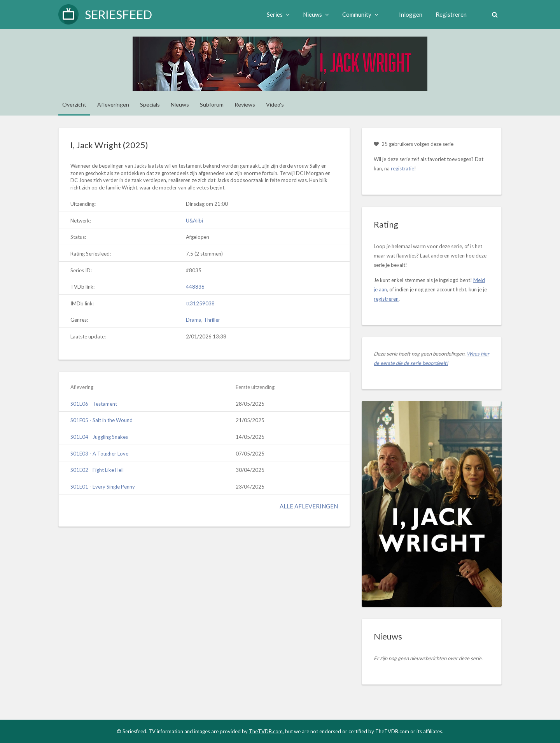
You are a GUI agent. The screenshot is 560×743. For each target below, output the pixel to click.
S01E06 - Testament (94, 404)
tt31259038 (200, 303)
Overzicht (74, 104)
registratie (402, 168)
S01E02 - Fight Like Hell (97, 470)
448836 (195, 287)
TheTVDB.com (266, 731)
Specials (150, 104)
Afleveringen (113, 104)
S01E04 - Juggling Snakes (99, 437)
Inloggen (408, 14)
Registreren (448, 14)
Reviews (245, 104)
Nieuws (313, 14)
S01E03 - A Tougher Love (99, 454)
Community (358, 14)
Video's (275, 104)
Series (276, 14)
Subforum (212, 104)
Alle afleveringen (309, 506)
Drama (194, 320)
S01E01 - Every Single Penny (103, 487)
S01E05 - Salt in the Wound (101, 420)
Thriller (212, 320)
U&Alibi (194, 221)
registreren (386, 299)
